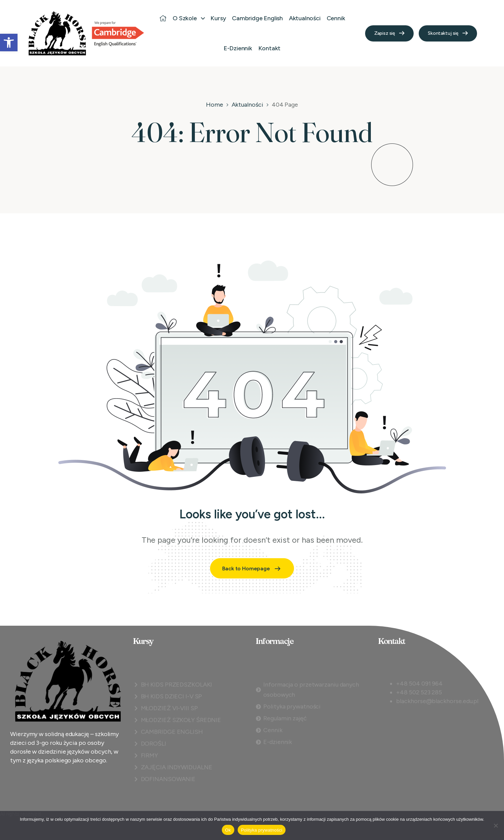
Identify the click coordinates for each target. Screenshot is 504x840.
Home (215, 105)
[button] (9, 43)
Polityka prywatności (262, 830)
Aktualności (247, 105)
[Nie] (496, 825)
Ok (228, 830)
